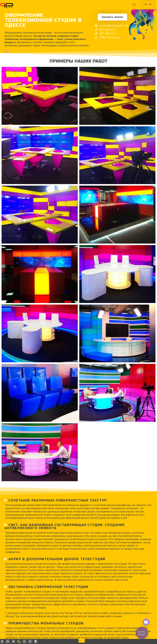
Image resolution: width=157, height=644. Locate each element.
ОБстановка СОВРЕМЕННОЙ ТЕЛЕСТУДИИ (48, 587)
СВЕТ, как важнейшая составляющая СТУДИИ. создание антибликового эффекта (65, 526)
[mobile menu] (134, 5)
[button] (78, 500)
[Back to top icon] (82, 641)
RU (146, 4)
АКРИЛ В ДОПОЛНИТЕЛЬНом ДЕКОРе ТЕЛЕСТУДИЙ (57, 559)
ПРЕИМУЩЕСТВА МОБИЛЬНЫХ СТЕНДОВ (46, 623)
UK (150, 4)
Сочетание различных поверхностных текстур (58, 500)
